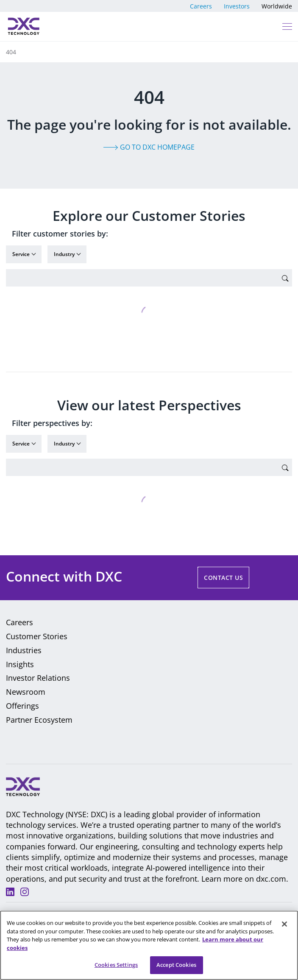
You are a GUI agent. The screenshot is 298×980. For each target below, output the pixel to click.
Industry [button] (65, 254)
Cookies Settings (116, 966)
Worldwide (277, 6)
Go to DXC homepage (157, 147)
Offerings (22, 706)
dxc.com (271, 879)
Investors (237, 6)
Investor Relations (38, 678)
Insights (20, 664)
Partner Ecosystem (39, 720)
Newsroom (26, 692)
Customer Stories (37, 636)
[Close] (284, 925)
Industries (24, 650)
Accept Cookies (176, 966)
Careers (201, 6)
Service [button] (22, 254)
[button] (287, 26)
